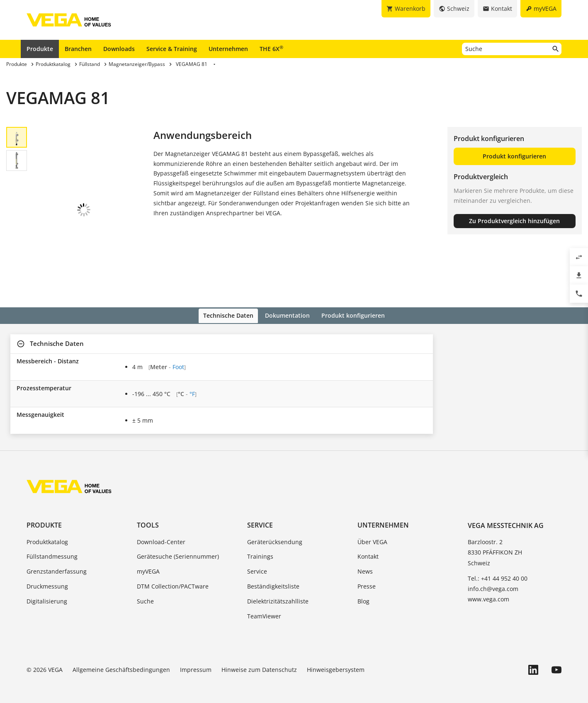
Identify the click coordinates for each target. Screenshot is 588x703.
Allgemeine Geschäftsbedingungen (121, 664)
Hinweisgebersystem (336, 664)
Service (260, 520)
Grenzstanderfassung (57, 566)
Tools (148, 520)
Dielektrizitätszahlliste (278, 596)
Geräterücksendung (275, 536)
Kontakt (368, 551)
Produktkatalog (47, 536)
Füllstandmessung (52, 551)
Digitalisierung (47, 596)
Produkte (40, 49)
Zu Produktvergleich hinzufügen (514, 221)
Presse (367, 581)
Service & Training (172, 49)
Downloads (119, 49)
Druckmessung (47, 581)
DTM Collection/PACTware (173, 581)
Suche (145, 596)
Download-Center (161, 536)
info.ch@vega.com (493, 583)
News (365, 566)
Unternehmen (228, 49)
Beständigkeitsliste (273, 581)
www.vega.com (488, 594)
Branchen (78, 49)
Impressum (196, 664)
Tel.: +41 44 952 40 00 (498, 573)
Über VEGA (372, 536)
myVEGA (148, 566)
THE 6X (271, 49)
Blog (363, 596)
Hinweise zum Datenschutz (259, 664)
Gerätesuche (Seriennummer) (178, 551)
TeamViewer (264, 610)
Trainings (260, 551)
